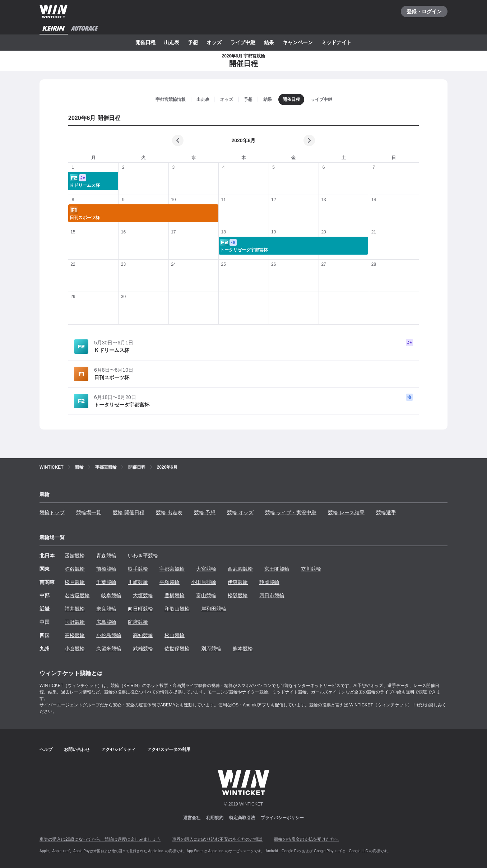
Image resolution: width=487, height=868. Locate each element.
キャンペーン (298, 42)
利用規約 (215, 818)
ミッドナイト (337, 42)
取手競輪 (138, 569)
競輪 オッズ (240, 512)
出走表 (172, 42)
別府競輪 (211, 649)
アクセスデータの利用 (169, 749)
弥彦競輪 (75, 569)
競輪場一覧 (89, 512)
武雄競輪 (143, 649)
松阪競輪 (238, 595)
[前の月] (178, 140)
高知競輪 (143, 635)
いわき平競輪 (143, 556)
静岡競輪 (269, 582)
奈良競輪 (106, 609)
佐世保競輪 (177, 649)
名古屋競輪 (77, 595)
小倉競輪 (75, 649)
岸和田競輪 (214, 609)
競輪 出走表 (169, 512)
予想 (193, 42)
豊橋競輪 (175, 595)
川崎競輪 (138, 582)
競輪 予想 (205, 512)
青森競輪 (106, 556)
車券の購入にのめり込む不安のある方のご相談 (217, 839)
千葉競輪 (106, 582)
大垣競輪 (143, 595)
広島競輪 (106, 622)
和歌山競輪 (177, 609)
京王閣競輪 (277, 569)
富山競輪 (206, 595)
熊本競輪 (243, 649)
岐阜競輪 (111, 595)
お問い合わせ (77, 749)
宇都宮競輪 (172, 569)
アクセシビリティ (119, 749)
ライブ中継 (243, 42)
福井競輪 (75, 609)
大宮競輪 (206, 569)
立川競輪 (311, 569)
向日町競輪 (140, 609)
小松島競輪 (109, 635)
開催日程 (145, 42)
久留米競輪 (109, 649)
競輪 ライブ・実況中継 (291, 512)
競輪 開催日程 (129, 512)
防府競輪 (138, 622)
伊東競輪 (238, 582)
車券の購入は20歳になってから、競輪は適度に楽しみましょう (100, 839)
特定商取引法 (242, 818)
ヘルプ (46, 749)
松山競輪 (175, 635)
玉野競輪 (75, 622)
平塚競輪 (170, 582)
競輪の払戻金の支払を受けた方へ (306, 839)
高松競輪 (75, 635)
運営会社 (192, 818)
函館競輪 (75, 556)
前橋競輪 (106, 569)
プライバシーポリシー (282, 818)
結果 (269, 42)
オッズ (214, 42)
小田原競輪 (204, 582)
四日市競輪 (272, 595)
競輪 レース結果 (346, 512)
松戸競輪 (75, 582)
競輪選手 (386, 512)
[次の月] (309, 140)
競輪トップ (52, 512)
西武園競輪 (240, 569)
